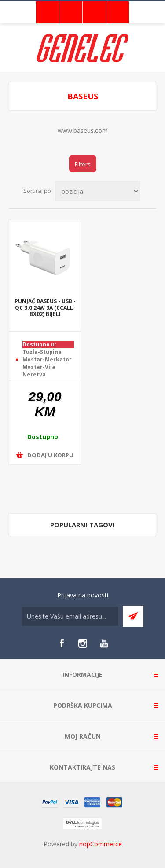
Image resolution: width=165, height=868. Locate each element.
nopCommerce (101, 844)
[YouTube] (104, 643)
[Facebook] (62, 643)
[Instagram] (83, 643)
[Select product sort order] (97, 191)
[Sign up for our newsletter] (70, 616)
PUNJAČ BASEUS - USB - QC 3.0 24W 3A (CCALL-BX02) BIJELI (45, 308)
